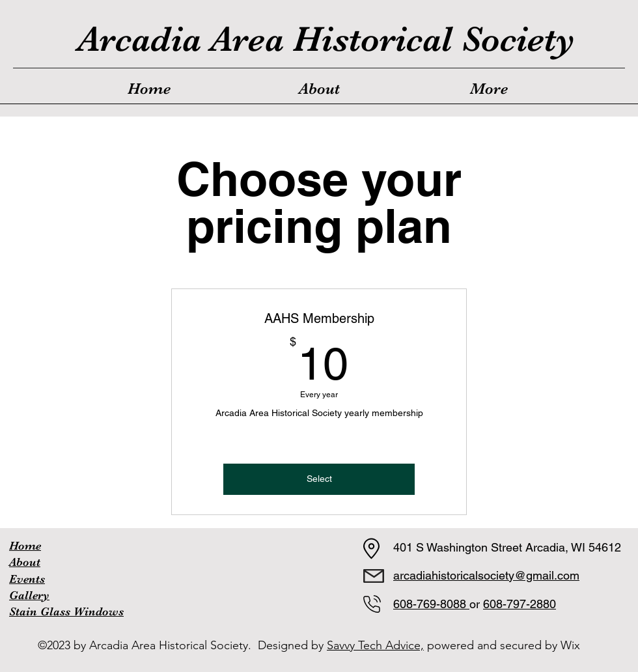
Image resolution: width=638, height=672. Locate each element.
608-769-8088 (431, 604)
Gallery (29, 595)
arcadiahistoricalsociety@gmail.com (486, 575)
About (25, 562)
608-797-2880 (520, 604)
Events (27, 579)
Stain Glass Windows (66, 611)
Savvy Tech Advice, (375, 645)
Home (25, 546)
